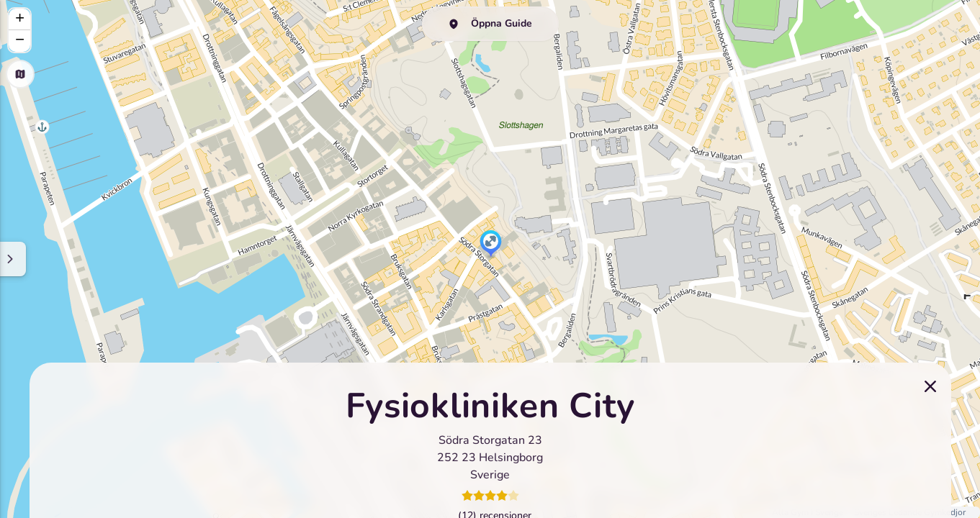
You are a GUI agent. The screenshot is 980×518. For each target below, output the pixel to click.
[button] (491, 245)
